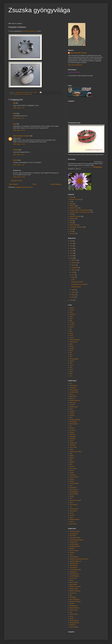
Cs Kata (72, 323)
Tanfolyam (72, 233)
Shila (71, 363)
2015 (72, 244)
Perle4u (72, 473)
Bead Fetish (73, 396)
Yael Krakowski (74, 627)
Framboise (73, 430)
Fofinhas (72, 428)
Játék (71, 214)
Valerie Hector (74, 614)
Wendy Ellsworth (74, 621)
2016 (72, 241)
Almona (72, 310)
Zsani (71, 372)
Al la (71, 383)
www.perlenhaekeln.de (30, 31)
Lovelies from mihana (76, 452)
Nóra (71, 355)
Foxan (71, 335)
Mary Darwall (73, 584)
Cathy (71, 409)
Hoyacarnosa (73, 342)
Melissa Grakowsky (75, 591)
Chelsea (72, 413)
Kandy (71, 346)
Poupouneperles (74, 483)
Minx (71, 595)
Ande (71, 312)
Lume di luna (73, 578)
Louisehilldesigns (74, 576)
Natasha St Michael (75, 601)
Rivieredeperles (74, 492)
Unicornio (72, 515)
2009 (72, 258)
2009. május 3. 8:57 (19, 118)
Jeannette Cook (74, 563)
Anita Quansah (74, 390)
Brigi (71, 321)
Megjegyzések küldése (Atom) (24, 187)
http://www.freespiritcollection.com (79, 559)
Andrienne (72, 314)
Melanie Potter (74, 589)
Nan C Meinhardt (74, 599)
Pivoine (72, 481)
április (73, 290)
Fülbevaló (72, 206)
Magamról (72, 219)
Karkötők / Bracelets (75, 216)
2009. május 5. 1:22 (19, 165)
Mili (14, 103)
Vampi (71, 616)
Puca (71, 486)
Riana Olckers (74, 490)
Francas (72, 432)
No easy (72, 466)
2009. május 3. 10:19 (19, 130)
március (74, 292)
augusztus (75, 270)
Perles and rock (74, 477)
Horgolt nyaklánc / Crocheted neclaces (80, 212)
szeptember (75, 268)
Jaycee (72, 441)
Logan (71, 449)
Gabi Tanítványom (75, 340)
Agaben (72, 308)
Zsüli (71, 374)
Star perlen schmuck (75, 500)
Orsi (71, 357)
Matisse (72, 458)
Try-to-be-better (74, 509)
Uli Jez (71, 513)
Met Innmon (73, 593)
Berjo (15, 124)
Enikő (15, 113)
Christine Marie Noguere (76, 540)
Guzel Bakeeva (74, 557)
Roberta (15, 160)
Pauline (72, 471)
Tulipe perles (73, 511)
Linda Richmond (74, 574)
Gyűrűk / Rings (74, 208)
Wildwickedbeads (74, 519)
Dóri (71, 331)
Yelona (71, 522)
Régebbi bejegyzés (56, 184)
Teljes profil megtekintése (75, 65)
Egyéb (71, 204)
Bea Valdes (73, 536)
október (74, 265)
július (73, 272)
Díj (70, 202)
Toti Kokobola (73, 505)
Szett (71, 231)
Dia (71, 329)
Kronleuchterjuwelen (75, 570)
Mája (71, 460)
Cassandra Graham (75, 538)
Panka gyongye (74, 359)
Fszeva (72, 338)
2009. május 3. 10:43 (19, 144)
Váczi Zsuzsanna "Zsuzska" (21, 136)
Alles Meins (73, 388)
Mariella (72, 456)
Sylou (71, 502)
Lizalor (73, 279)
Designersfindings (75, 546)
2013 (72, 248)
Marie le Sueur (74, 582)
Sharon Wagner (74, 494)
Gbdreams (73, 434)
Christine (72, 415)
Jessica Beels (73, 565)
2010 (72, 256)
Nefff (71, 464)
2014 (72, 246)
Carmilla (72, 405)
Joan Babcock (74, 568)
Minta (71, 223)
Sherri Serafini (74, 610)
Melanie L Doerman (75, 587)
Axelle (71, 394)
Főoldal (34, 184)
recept (71, 229)
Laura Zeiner (73, 447)
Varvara (72, 618)
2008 (72, 300)
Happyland (73, 437)
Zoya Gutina (73, 524)
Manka (71, 350)
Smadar (72, 496)
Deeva (71, 327)
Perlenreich (73, 475)
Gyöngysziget (98, 167)
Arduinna (16, 150)
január (73, 297)
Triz (71, 507)
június (73, 275)
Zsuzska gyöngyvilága (39, 10)
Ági (70, 376)
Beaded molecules (75, 400)
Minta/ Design (73, 225)
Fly (70, 426)
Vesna (71, 517)
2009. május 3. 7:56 (19, 108)
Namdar (72, 462)
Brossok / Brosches (75, 199)
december (74, 260)
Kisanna (72, 348)
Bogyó (71, 197)
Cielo (71, 417)
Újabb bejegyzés (14, 184)
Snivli (71, 498)
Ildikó (71, 344)
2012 (72, 251)
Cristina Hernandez (75, 420)
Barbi (71, 318)
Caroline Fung (74, 407)
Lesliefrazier (73, 572)
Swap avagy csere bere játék (79, 284)
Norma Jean (73, 469)
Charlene (72, 411)
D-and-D (72, 325)
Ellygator (72, 548)
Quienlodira (73, 488)
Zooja (71, 369)
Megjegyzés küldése (17, 181)
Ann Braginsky (74, 534)
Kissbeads (72, 445)
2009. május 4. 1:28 (19, 155)
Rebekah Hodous (74, 608)
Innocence (72, 439)
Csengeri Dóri (73, 542)
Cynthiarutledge (74, 544)
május (73, 277)
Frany (71, 555)
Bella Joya (72, 403)
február (74, 295)
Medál (71, 221)
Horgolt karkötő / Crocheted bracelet (23, 94)
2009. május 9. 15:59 (19, 177)
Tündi (71, 365)
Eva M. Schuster (74, 551)
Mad (71, 454)
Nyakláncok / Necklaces (76, 227)
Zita (71, 367)
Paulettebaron (74, 606)
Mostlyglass (73, 597)
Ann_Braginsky (74, 392)
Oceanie (72, 604)
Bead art (72, 398)
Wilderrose (73, 625)
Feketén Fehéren (76, 287)
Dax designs (73, 422)
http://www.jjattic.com (75, 561)
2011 (72, 253)
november (74, 263)
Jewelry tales (73, 443)
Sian (71, 612)
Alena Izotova (73, 386)
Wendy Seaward (74, 623)
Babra (71, 316)
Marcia (71, 580)
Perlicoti (72, 479)
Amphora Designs (75, 531)
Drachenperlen (74, 424)
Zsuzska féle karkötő (77, 282)
